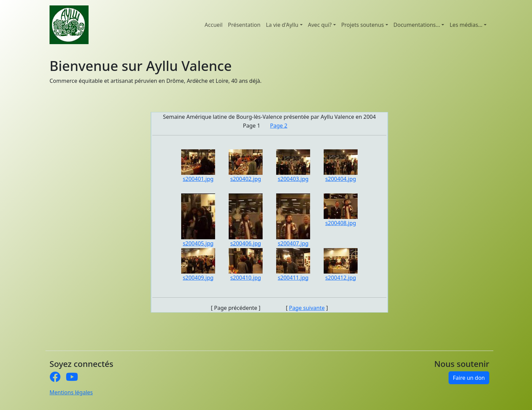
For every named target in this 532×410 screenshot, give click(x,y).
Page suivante (307, 308)
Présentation (244, 25)
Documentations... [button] (417, 25)
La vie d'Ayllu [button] (282, 25)
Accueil (214, 25)
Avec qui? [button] (320, 25)
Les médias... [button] (466, 25)
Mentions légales (71, 392)
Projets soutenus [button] (363, 25)
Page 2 (279, 126)
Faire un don (469, 378)
